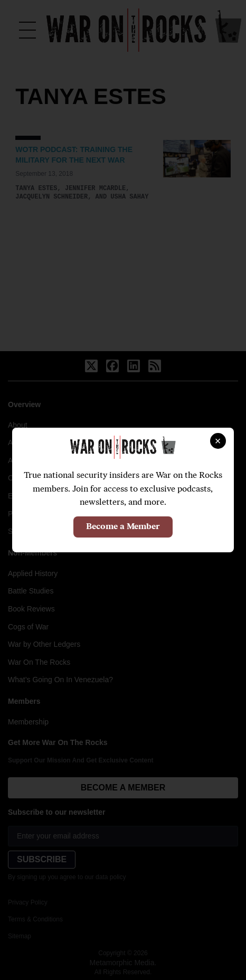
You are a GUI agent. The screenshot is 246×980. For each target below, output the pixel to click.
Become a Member (123, 527)
